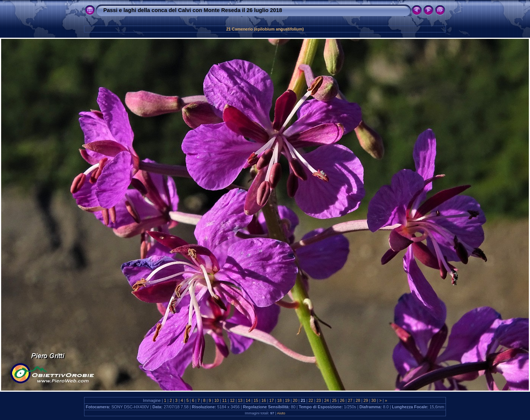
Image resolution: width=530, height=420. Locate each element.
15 (256, 400)
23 (319, 400)
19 (287, 400)
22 (311, 400)
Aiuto (281, 413)
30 (374, 400)
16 (264, 400)
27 (350, 400)
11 (224, 400)
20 (295, 400)
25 (334, 400)
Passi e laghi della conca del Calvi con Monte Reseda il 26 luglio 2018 (193, 10)
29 (366, 400)
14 (248, 400)
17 (271, 400)
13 (240, 400)
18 (279, 400)
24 (326, 400)
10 (217, 400)
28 (358, 400)
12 (232, 400)
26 (342, 400)
